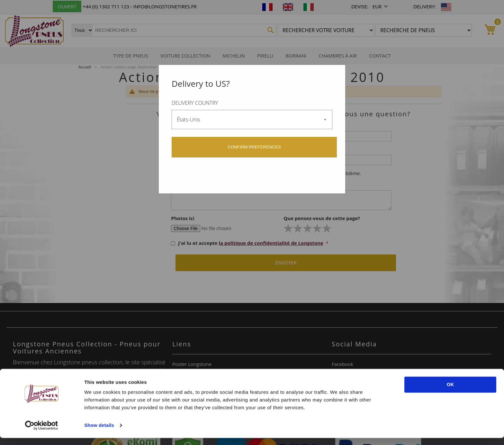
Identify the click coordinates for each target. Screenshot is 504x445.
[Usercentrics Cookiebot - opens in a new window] (42, 432)
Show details (99, 432)
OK (450, 392)
